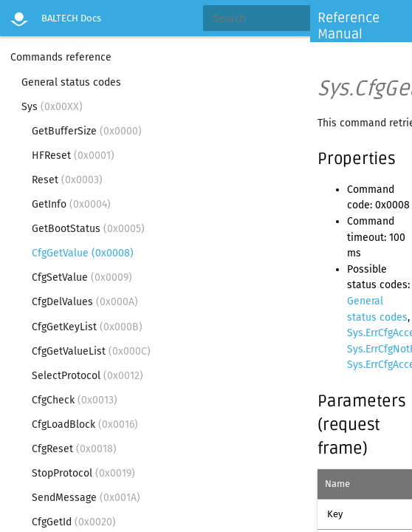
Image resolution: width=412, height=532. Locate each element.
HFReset (73, 156)
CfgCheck (75, 400)
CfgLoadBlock (85, 424)
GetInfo (71, 204)
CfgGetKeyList (87, 327)
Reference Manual (349, 26)
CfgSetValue (82, 277)
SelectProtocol (87, 376)
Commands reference (61, 57)
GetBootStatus (88, 229)
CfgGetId (74, 522)
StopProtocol (83, 473)
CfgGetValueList (91, 351)
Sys (52, 107)
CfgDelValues (85, 302)
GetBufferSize (87, 131)
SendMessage (86, 498)
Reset (67, 180)
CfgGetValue (83, 253)
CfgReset (74, 449)
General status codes (71, 82)
